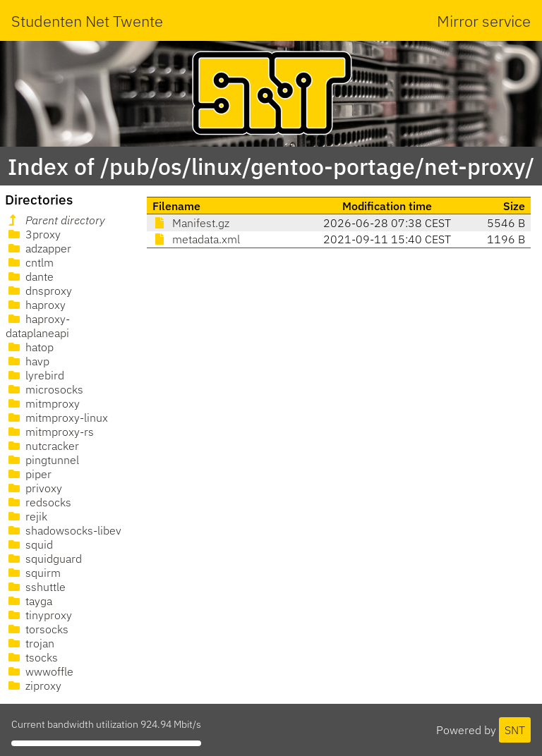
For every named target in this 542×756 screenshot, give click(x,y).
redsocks (38, 502)
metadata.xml (196, 239)
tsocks (32, 657)
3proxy (33, 234)
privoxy (34, 488)
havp (28, 361)
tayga (29, 601)
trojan (30, 643)
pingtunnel (42, 460)
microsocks (44, 389)
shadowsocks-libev (64, 530)
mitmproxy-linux (57, 417)
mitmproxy (43, 403)
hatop (30, 347)
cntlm (30, 262)
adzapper (38, 248)
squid (29, 544)
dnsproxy (39, 291)
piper (29, 474)
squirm (33, 573)
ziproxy (34, 685)
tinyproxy (39, 615)
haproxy (36, 305)
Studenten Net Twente (87, 21)
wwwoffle (40, 671)
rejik (26, 516)
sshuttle (36, 587)
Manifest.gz (191, 223)
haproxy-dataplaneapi (38, 326)
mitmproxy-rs (50, 432)
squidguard (44, 559)
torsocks (37, 629)
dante (30, 276)
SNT (515, 730)
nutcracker (42, 446)
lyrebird (35, 375)
